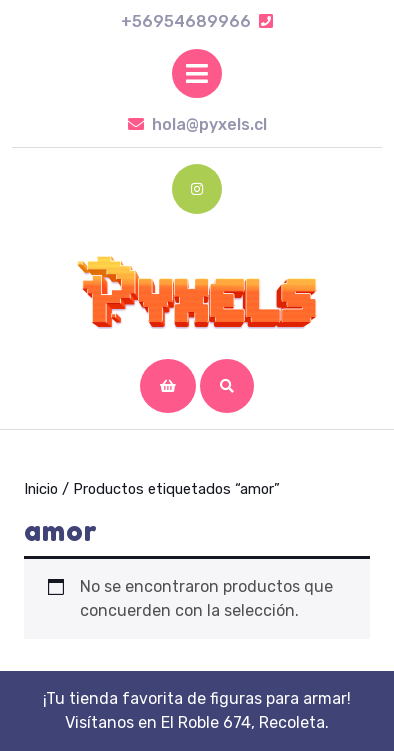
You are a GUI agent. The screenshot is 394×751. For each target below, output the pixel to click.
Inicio (41, 489)
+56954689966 (197, 21)
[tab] (197, 73)
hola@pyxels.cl (197, 124)
